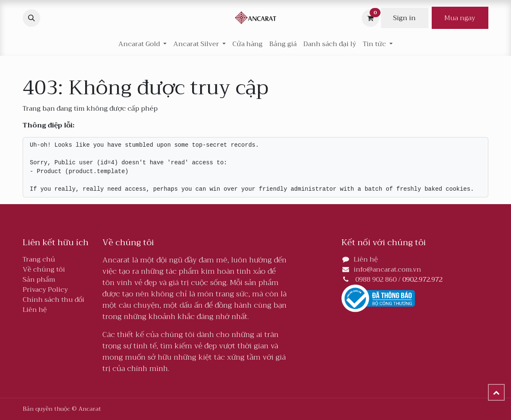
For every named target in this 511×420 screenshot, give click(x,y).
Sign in (404, 18)
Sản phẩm (39, 280)
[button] (31, 18)
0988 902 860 (376, 280)
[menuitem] (248, 44)
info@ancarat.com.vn (387, 270)
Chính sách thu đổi (53, 300)
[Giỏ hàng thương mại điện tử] (370, 18)
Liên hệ (35, 310)
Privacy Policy (45, 290)
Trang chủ (39, 259)
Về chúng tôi (44, 270)
